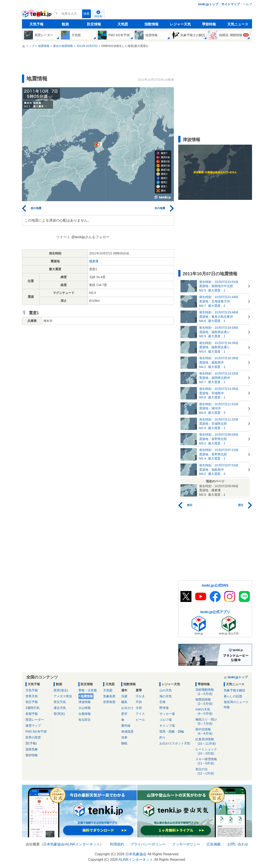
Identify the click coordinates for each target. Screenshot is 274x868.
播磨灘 (94, 261)
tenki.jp (37, 15)
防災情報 (94, 24)
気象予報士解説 (234, 690)
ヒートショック (208, 752)
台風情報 (85, 714)
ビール (140, 720)
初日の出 (208, 771)
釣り (162, 737)
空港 (162, 702)
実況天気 (60, 702)
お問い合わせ (238, 844)
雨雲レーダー (35, 720)
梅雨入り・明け (208, 722)
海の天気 (166, 696)
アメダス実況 (63, 696)
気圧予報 (32, 702)
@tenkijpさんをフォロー (91, 237)
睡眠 (124, 743)
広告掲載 (214, 844)
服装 (124, 702)
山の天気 (166, 690)
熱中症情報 (208, 732)
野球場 (164, 708)
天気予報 (36, 24)
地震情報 (87, 696)
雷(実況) (59, 714)
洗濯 (124, 696)
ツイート (63, 237)
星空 (124, 714)
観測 (65, 24)
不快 (139, 702)
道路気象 (32, 749)
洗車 (124, 737)
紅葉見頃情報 (208, 741)
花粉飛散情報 (208, 692)
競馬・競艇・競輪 (172, 731)
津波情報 (85, 702)
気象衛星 (109, 696)
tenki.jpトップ (208, 4)
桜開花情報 (208, 702)
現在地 (98, 16)
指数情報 (151, 24)
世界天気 (32, 696)
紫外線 (126, 726)
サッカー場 (167, 714)
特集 (227, 707)
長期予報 (32, 714)
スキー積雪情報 (208, 761)
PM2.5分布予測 (36, 731)
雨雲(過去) (61, 690)
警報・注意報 (88, 690)
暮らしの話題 (233, 696)
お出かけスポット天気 (175, 743)
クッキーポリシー (186, 844)
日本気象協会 (54, 844)
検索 (87, 14)
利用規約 (117, 844)
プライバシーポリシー (148, 844)
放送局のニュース (236, 702)
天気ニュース (238, 24)
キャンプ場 (167, 726)
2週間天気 (32, 708)
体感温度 (127, 731)
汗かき (140, 696)
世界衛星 (109, 702)
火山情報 (85, 708)
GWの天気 (208, 712)
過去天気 (60, 708)
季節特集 (209, 24)
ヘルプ (247, 4)
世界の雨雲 (33, 737)
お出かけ (127, 708)
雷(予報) (31, 743)
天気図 (123, 24)
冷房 (139, 708)
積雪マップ (33, 726)
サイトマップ (231, 4)
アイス (140, 714)
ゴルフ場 (166, 720)
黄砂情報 (32, 755)
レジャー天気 (180, 24)
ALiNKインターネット (83, 844)
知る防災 (85, 720)
